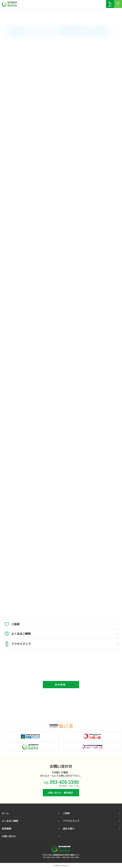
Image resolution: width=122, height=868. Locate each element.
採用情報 (60, 685)
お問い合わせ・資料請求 (60, 793)
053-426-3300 (64, 782)
